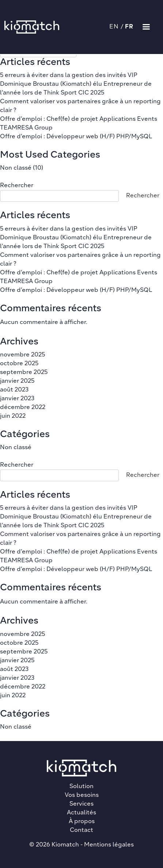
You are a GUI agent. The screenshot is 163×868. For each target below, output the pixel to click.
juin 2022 (13, 416)
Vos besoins (82, 795)
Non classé (16, 168)
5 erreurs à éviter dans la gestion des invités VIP (69, 76)
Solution (81, 787)
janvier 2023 (17, 399)
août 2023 (14, 390)
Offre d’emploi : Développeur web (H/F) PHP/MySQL (76, 137)
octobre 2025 (19, 364)
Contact (81, 830)
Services (81, 804)
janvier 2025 (17, 381)
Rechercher (17, 186)
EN (114, 27)
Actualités (81, 813)
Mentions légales (109, 845)
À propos (82, 822)
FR (129, 27)
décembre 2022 (23, 408)
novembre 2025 (22, 355)
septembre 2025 (24, 373)
